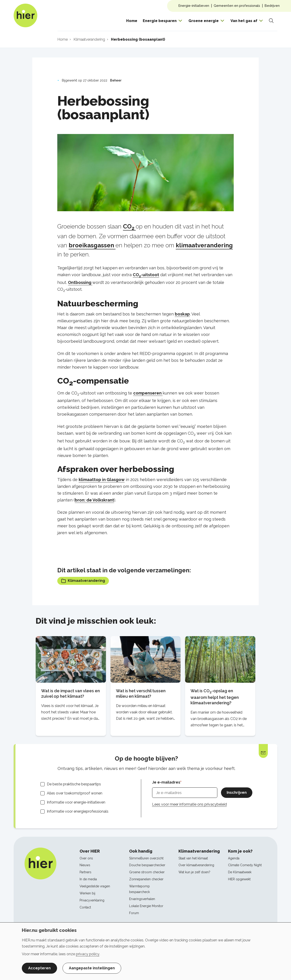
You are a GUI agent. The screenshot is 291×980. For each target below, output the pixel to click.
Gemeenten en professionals (237, 6)
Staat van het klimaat (193, 858)
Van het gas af (244, 21)
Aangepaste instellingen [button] (92, 968)
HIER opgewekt (239, 879)
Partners (85, 872)
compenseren (148, 393)
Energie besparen (160, 21)
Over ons (86, 858)
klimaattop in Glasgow (102, 480)
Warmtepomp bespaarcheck (139, 889)
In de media (88, 879)
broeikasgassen (92, 245)
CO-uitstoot (146, 275)
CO (129, 226)
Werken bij (87, 893)
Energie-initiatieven (194, 6)
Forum (134, 913)
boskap (182, 314)
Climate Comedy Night (245, 865)
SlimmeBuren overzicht (146, 858)
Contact (85, 907)
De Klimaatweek (240, 872)
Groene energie (204, 21)
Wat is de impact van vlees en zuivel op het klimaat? (70, 693)
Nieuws (85, 865)
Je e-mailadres (166, 782)
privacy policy (88, 954)
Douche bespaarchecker (147, 865)
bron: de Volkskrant (94, 500)
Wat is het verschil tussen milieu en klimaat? (141, 693)
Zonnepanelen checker (146, 879)
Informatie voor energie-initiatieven (76, 802)
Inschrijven (237, 793)
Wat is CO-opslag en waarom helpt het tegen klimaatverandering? (215, 697)
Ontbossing (80, 282)
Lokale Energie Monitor (146, 906)
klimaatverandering (204, 245)
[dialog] (145, 951)
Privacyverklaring (92, 900)
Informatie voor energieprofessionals (78, 811)
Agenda (234, 858)
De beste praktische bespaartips (74, 784)
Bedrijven (272, 6)
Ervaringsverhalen (142, 899)
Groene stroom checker (147, 872)
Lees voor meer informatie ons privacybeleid (189, 804)
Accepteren (39, 968)
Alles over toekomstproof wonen (75, 793)
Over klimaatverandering (196, 865)
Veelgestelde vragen (95, 886)
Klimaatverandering (83, 581)
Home (132, 21)
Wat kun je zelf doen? (194, 872)
